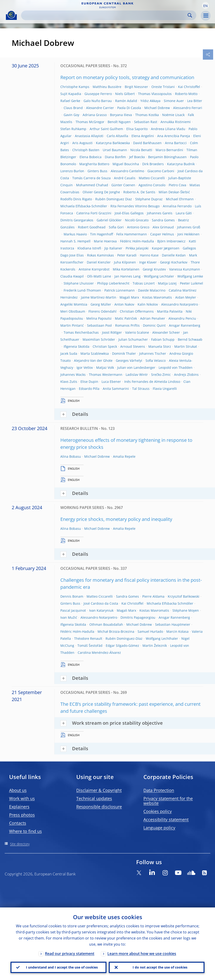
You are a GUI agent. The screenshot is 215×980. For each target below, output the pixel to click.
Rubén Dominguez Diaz (114, 199)
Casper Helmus (162, 234)
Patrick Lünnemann (120, 290)
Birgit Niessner (136, 87)
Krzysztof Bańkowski (184, 596)
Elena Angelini (143, 136)
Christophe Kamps (75, 87)
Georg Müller (101, 304)
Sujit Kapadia (71, 94)
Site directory (20, 844)
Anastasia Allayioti (89, 136)
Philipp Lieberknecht (113, 283)
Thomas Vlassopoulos (155, 94)
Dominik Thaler (124, 353)
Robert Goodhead (92, 227)
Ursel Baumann (115, 150)
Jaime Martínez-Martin (99, 297)
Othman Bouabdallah (106, 624)
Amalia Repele (124, 456)
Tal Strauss (141, 389)
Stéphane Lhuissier (79, 283)
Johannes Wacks (73, 375)
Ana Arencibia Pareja (174, 136)
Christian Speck (105, 346)
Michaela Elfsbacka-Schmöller (84, 206)
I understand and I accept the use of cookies (62, 967)
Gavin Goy (71, 115)
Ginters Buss (97, 171)
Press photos (22, 815)
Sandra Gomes (163, 220)
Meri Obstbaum (73, 311)
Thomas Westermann (106, 375)
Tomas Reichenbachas (81, 332)
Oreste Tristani (163, 87)
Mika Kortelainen (126, 269)
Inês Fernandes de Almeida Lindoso (152, 382)
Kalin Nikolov (148, 304)
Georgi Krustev (154, 269)
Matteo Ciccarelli (152, 178)
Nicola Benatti (141, 150)
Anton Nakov (124, 304)
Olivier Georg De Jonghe (101, 192)
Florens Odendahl (102, 311)
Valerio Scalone (137, 332)
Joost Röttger (112, 332)
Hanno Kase (149, 255)
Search (190, 15)
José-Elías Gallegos (129, 213)
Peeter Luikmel (191, 283)
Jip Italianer (113, 248)
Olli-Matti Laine (99, 276)
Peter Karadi (127, 255)
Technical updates (94, 798)
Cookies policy (158, 811)
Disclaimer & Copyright (99, 790)
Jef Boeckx (137, 157)
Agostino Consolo (152, 185)
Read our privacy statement (70, 954)
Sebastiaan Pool (99, 325)
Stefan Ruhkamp (73, 129)
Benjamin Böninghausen (167, 157)
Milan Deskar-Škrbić (174, 192)
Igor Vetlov (85, 367)
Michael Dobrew (157, 108)
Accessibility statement (166, 819)
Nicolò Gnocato (137, 220)
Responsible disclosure (99, 807)
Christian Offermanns (137, 311)
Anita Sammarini (116, 389)
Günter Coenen (123, 185)
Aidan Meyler (186, 297)
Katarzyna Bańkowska (113, 143)
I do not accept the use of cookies (160, 967)
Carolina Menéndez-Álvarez (99, 653)
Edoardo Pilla (89, 389)
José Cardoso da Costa (101, 603)
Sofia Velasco (156, 360)
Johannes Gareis (160, 213)
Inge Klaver (148, 262)
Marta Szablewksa (95, 353)
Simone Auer (174, 101)
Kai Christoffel (189, 87)
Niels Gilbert (125, 94)
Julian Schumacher (133, 339)
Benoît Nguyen (119, 122)
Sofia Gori (116, 227)
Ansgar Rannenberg (185, 325)
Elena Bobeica (91, 157)
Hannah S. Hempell (75, 241)
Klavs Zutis (69, 382)
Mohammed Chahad (92, 185)
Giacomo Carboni (161, 171)
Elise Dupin (89, 382)
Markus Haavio (75, 234)
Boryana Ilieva (121, 115)
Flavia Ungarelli (165, 389)
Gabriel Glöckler (109, 220)
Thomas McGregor (90, 122)
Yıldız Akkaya (150, 101)
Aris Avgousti (82, 143)
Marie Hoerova (105, 241)
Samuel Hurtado (150, 631)
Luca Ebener (111, 382)
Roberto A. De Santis (139, 192)
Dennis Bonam (72, 596)
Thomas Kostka (147, 115)
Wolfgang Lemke (190, 276)
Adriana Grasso (95, 115)
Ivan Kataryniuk (101, 610)
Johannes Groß (189, 227)
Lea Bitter (195, 101)
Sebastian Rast (146, 122)
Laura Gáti (184, 213)
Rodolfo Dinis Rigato (76, 199)
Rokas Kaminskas (100, 255)
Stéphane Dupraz (149, 199)
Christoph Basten (86, 150)
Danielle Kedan (174, 255)
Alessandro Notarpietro (180, 304)
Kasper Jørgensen (166, 248)
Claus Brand (73, 108)
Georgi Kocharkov (174, 262)
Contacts (18, 823)
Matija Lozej (167, 283)
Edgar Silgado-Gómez (122, 645)
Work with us (22, 798)
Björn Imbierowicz (171, 241)
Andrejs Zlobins (186, 375)
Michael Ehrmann (180, 199)
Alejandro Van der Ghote (93, 360)
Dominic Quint (154, 325)
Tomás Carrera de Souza (91, 178)
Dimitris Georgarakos (77, 220)
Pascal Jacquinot (73, 610)
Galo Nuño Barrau (98, 101)
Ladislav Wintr (137, 375)
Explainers (19, 807)
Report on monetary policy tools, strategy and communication (127, 77)
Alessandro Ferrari (188, 108)
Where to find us (26, 831)
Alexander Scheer (166, 332)
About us (18, 790)
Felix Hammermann (132, 234)
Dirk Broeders (153, 164)
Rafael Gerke (70, 101)
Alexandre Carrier (100, 108)
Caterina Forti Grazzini (94, 213)
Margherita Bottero (94, 164)
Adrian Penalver (153, 318)
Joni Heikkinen (188, 234)
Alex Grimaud (163, 227)
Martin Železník (155, 645)
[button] (205, 5)
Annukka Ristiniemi (176, 122)
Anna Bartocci (176, 143)
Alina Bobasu (71, 456)
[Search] (105, 15)
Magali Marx (129, 297)
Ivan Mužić (69, 617)
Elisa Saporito (137, 129)
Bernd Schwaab (190, 339)
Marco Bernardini (169, 150)
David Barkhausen (147, 143)
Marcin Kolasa (177, 631)
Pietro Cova (177, 185)
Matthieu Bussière (107, 87)
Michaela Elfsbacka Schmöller (170, 603)
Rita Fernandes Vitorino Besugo (135, 206)
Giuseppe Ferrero (98, 94)
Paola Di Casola (129, 108)
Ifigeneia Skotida (77, 346)
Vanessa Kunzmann (185, 269)
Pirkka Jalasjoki (137, 248)
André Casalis (125, 178)
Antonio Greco (138, 227)
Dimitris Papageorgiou (138, 617)
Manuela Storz (160, 346)
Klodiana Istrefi (89, 248)
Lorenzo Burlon (72, 171)
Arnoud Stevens (133, 346)
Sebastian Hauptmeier (173, 624)
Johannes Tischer (153, 353)
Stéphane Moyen (186, 610)
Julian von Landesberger (136, 367)
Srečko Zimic (161, 375)
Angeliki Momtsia (74, 304)
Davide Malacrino (152, 290)
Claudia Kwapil (72, 276)
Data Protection (159, 790)
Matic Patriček (126, 318)
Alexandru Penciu (182, 318)
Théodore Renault (88, 638)
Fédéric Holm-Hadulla (137, 241)
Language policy (159, 828)
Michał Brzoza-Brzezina (116, 631)
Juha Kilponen (125, 262)
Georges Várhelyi (129, 360)
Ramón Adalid (126, 101)
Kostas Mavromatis (157, 297)
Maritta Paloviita (170, 311)
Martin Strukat (186, 346)
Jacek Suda (69, 353)
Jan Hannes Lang (128, 276)
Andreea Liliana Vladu (168, 129)
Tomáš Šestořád (90, 645)
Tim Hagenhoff (102, 234)
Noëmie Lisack (173, 115)
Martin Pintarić (72, 325)
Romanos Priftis (127, 325)
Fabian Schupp (163, 339)
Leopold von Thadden (176, 367)
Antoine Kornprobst (94, 269)
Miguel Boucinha (126, 164)
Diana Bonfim (115, 157)
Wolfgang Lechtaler (159, 276)
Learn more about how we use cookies (142, 954)
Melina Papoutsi (99, 318)
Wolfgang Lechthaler (162, 638)
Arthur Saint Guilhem (106, 129)
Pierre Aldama (153, 596)
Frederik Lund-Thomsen (82, 290)
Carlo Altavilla (117, 136)
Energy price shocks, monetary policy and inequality (116, 519)
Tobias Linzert (144, 283)
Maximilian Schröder (99, 339)
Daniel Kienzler (99, 262)
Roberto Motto (186, 94)
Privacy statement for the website (168, 801)
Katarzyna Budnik (181, 164)
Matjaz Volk (105, 367)
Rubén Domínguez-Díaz (124, 638)
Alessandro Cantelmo (127, 171)
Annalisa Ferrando (177, 206)
